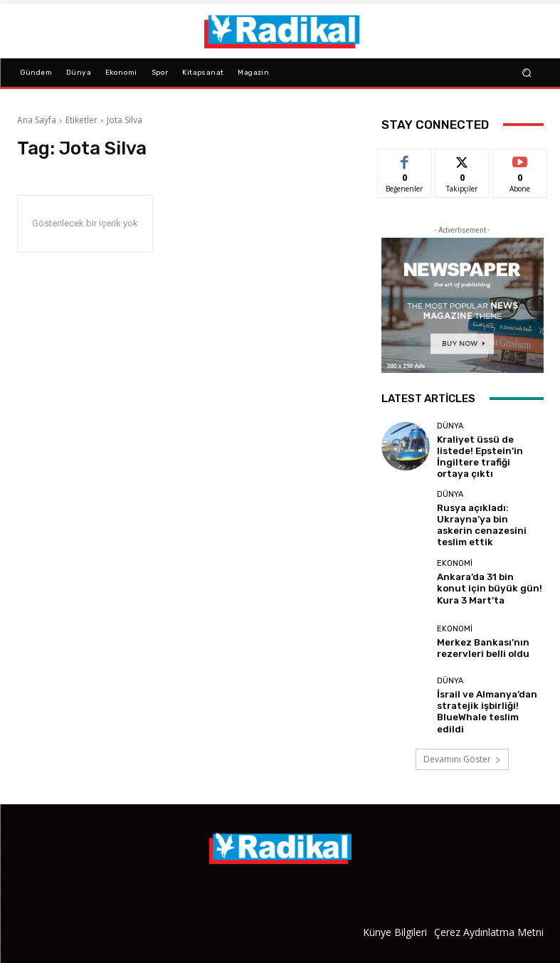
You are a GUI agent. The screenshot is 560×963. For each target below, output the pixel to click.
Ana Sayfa (37, 120)
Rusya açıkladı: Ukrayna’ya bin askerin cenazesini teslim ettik (489, 511)
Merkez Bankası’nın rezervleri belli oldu (476, 630)
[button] (526, 72)
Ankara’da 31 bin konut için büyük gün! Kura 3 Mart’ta (490, 571)
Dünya (450, 430)
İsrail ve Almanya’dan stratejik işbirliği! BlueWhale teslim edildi (484, 689)
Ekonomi (455, 554)
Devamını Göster (462, 737)
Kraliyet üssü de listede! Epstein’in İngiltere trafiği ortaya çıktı (489, 452)
